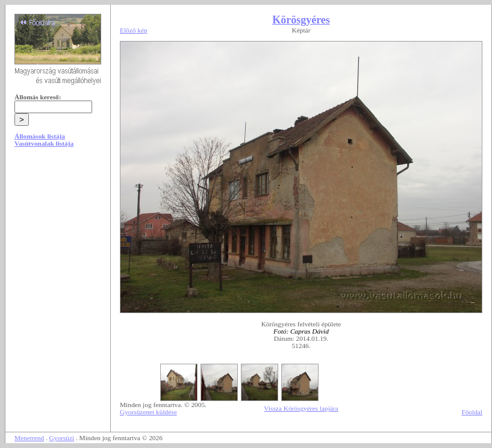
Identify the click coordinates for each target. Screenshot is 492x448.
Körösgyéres (301, 20)
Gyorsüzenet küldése (148, 412)
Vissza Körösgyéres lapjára (301, 408)
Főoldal (472, 412)
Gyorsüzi (62, 438)
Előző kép (134, 30)
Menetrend (29, 438)
